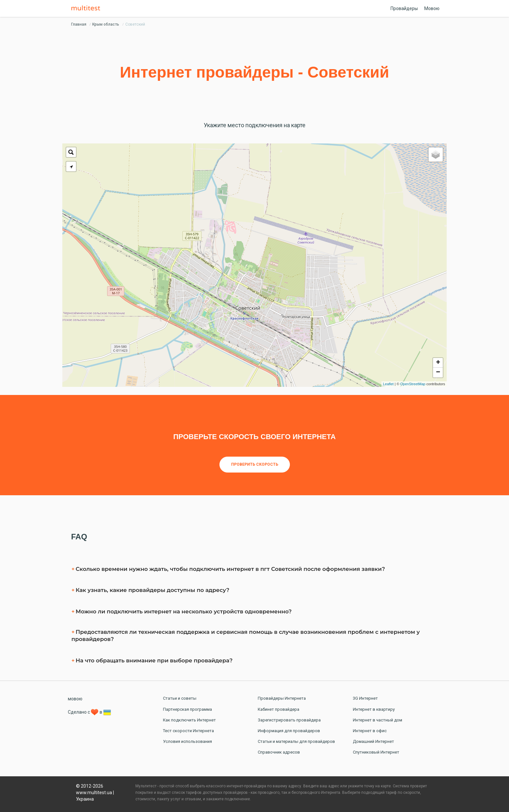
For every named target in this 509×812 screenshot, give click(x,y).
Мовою (432, 8)
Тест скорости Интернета (188, 731)
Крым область (106, 24)
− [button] (438, 373)
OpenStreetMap (413, 384)
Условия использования (187, 741)
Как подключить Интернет (189, 720)
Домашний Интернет (373, 741)
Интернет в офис (370, 731)
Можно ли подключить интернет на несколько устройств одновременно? (184, 611)
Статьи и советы (180, 698)
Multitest (87, 8)
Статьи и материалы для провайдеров (296, 741)
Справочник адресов (279, 752)
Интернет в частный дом (378, 720)
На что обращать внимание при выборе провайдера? (154, 660)
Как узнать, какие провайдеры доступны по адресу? (152, 590)
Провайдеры (404, 8)
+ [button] (438, 363)
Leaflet (388, 384)
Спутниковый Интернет (376, 752)
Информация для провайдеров (289, 731)
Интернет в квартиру (374, 709)
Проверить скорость (255, 464)
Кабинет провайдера (279, 709)
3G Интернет (365, 698)
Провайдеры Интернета (282, 698)
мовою (75, 699)
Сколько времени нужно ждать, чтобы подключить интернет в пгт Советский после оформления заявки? (230, 569)
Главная (79, 24)
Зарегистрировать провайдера (289, 720)
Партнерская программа (187, 709)
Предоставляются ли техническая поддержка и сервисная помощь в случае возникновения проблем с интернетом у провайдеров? (246, 635)
